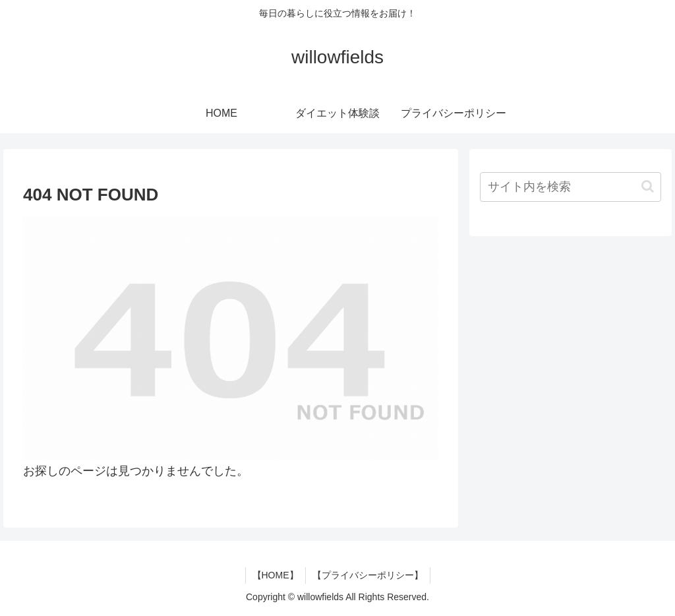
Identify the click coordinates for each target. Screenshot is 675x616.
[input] (570, 187)
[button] (648, 186)
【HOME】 (276, 575)
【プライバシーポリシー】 (368, 575)
